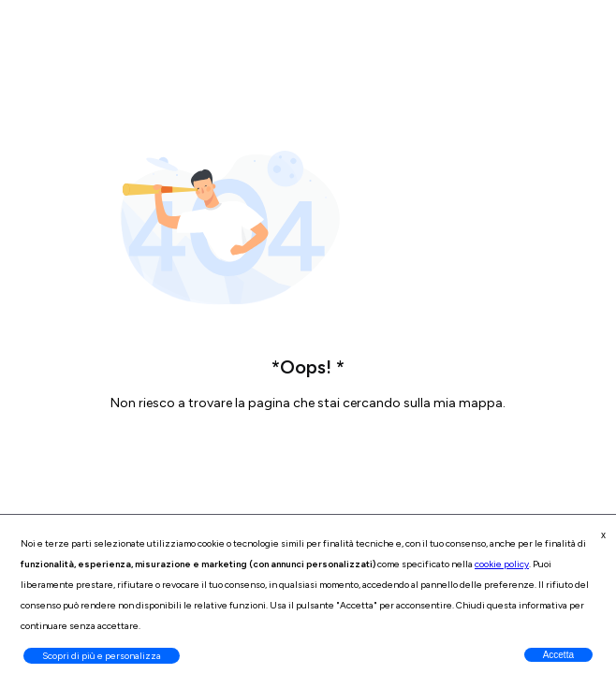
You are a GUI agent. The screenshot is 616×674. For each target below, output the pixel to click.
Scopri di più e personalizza (102, 656)
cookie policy (502, 564)
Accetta (558, 655)
